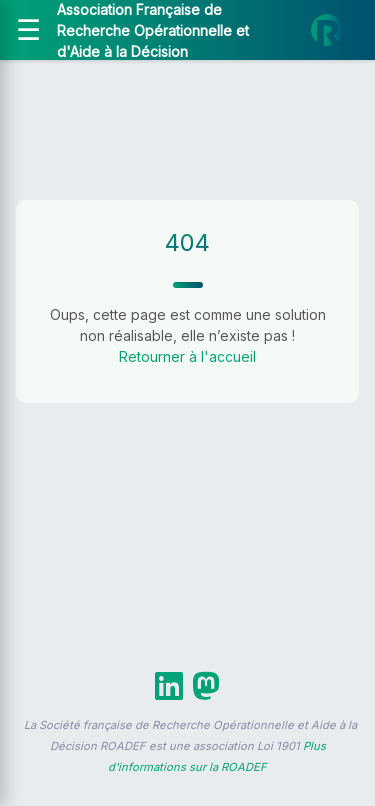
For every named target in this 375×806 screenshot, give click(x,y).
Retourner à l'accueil (187, 356)
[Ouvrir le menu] (28, 30)
